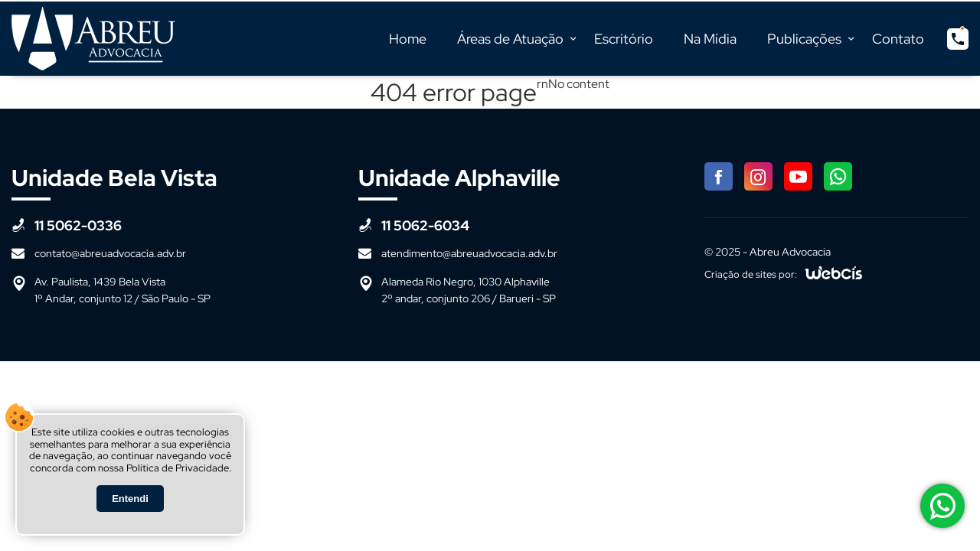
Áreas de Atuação (510, 39)
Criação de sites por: (751, 274)
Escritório (624, 39)
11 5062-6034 (425, 225)
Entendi (130, 499)
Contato (898, 39)
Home (408, 39)
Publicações (804, 39)
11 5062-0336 (78, 225)
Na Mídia (710, 39)
